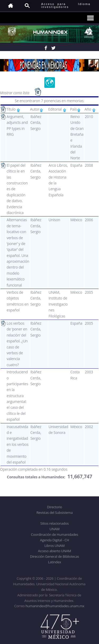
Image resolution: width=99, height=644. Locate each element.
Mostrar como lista (15, 93)
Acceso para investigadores (55, 5)
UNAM (55, 529)
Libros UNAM (54, 546)
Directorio (55, 507)
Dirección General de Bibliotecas (55, 556)
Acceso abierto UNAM (55, 551)
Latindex (55, 562)
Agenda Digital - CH (55, 540)
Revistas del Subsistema (55, 513)
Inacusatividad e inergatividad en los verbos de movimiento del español (17, 444)
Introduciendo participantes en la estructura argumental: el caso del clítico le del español (17, 396)
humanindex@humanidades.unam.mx (55, 606)
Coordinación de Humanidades (55, 534)
